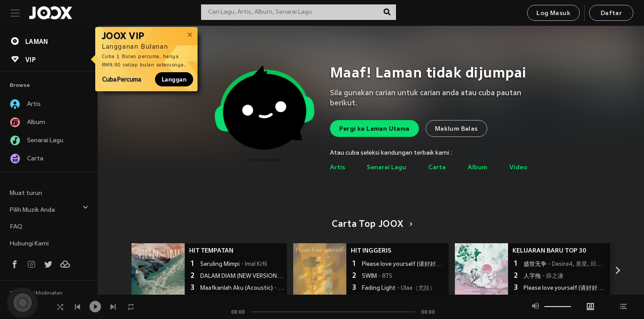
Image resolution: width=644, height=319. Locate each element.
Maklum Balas (456, 129)
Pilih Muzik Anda (49, 209)
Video (518, 168)
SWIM (377, 276)
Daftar (611, 14)
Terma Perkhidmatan (36, 293)
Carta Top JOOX (370, 225)
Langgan (174, 79)
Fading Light (399, 288)
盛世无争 (566, 265)
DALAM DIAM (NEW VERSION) (242, 276)
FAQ (16, 227)
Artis (338, 168)
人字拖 (543, 276)
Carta (437, 168)
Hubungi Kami (29, 244)
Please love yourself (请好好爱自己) (404, 265)
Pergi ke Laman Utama (374, 129)
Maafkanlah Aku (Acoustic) (242, 288)
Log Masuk (553, 14)
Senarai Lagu (386, 168)
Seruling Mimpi (234, 265)
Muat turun (26, 193)
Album (477, 168)
